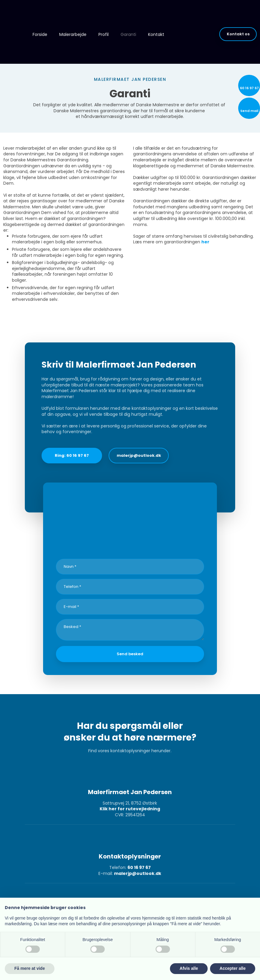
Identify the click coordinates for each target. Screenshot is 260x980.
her (205, 242)
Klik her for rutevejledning (130, 809)
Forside (40, 34)
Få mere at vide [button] (30, 968)
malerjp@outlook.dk (138, 873)
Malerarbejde (73, 34)
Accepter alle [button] (233, 968)
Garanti (128, 34)
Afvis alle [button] (189, 968)
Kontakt (156, 34)
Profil (104, 34)
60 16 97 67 (139, 867)
